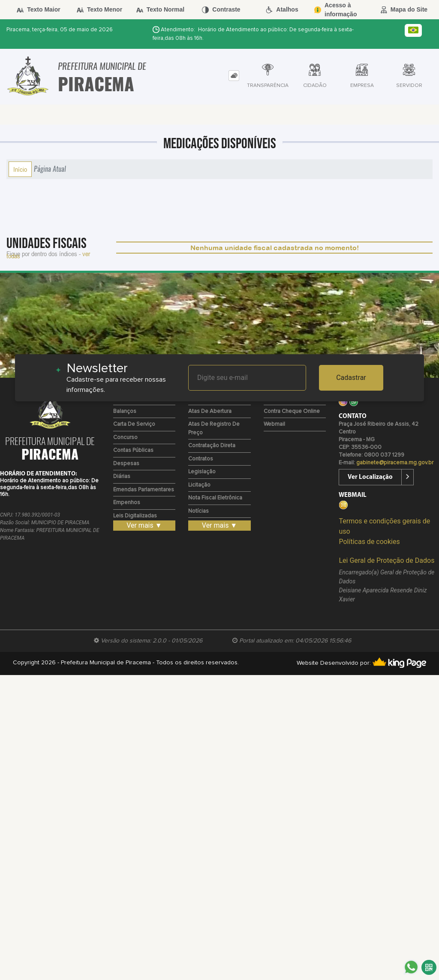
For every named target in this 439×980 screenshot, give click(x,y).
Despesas (126, 464)
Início (20, 169)
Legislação (202, 472)
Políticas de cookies (369, 542)
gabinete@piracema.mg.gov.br (395, 463)
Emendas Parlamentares (144, 490)
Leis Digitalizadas (135, 516)
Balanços (125, 411)
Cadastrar (351, 378)
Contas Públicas (133, 450)
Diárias (122, 477)
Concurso (125, 438)
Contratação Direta (212, 446)
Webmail (274, 424)
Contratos (201, 459)
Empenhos (127, 503)
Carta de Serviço (134, 424)
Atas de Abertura (210, 411)
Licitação (199, 485)
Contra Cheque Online (292, 411)
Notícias (198, 511)
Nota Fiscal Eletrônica (215, 498)
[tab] (234, 76)
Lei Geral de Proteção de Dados (386, 560)
